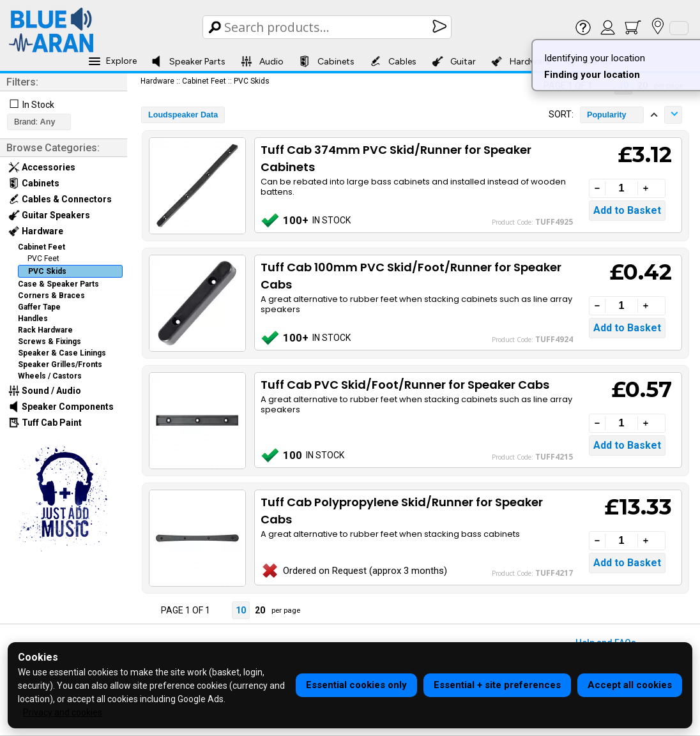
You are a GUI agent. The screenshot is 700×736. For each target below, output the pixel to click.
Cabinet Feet (42, 247)
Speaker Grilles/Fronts (60, 364)
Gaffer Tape (39, 307)
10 (241, 610)
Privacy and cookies (63, 712)
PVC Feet (43, 259)
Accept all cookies (630, 685)
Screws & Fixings (49, 342)
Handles (33, 319)
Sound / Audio (45, 391)
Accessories (42, 167)
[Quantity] (621, 188)
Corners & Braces (51, 296)
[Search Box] (328, 27)
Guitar (454, 61)
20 (260, 610)
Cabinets (327, 61)
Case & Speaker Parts (58, 284)
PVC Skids (47, 271)
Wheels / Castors (50, 376)
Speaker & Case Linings (62, 353)
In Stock (38, 105)
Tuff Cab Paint (45, 423)
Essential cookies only (356, 685)
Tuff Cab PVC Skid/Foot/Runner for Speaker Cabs (405, 385)
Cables (393, 61)
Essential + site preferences (497, 685)
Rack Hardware (45, 330)
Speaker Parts (188, 61)
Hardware (521, 61)
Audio (262, 61)
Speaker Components (61, 407)
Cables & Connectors (60, 199)
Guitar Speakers (49, 215)
